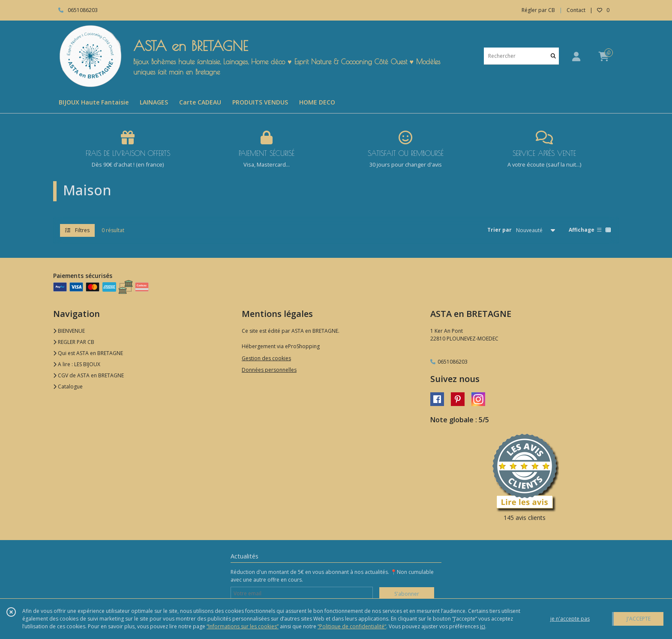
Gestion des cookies (266, 358)
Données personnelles (269, 370)
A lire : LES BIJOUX (77, 364)
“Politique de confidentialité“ (352, 626)
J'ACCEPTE (639, 619)
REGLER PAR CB (74, 342)
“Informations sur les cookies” (243, 626)
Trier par (499, 230)
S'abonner (407, 594)
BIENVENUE (69, 331)
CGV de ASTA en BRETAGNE (88, 375)
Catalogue (68, 387)
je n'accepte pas (570, 619)
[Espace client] (576, 56)
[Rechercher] (553, 56)
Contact (576, 10)
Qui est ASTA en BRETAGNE (88, 353)
